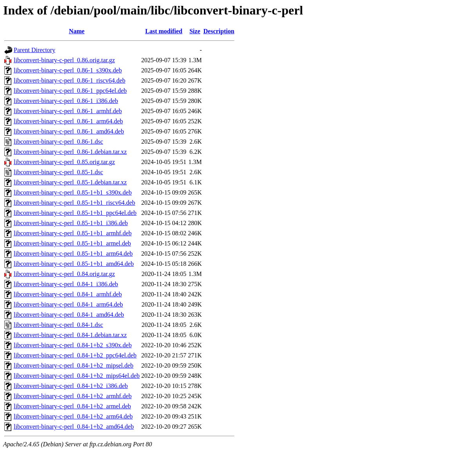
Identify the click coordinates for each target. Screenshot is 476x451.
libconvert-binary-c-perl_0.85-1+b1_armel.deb (72, 243)
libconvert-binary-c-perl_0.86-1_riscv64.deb (69, 80)
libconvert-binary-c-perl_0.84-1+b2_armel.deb (72, 406)
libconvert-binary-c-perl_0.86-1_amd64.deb (69, 131)
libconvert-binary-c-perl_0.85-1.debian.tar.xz (70, 182)
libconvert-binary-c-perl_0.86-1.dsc (58, 142)
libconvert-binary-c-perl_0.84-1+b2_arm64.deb (73, 416)
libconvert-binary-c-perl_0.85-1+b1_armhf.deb (73, 233)
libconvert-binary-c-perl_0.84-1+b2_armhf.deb (73, 396)
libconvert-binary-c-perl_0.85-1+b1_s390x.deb (73, 192)
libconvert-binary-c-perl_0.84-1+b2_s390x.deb (73, 345)
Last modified (164, 31)
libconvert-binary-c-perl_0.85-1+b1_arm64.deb (73, 253)
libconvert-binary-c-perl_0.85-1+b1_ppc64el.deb (75, 213)
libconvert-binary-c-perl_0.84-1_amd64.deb (69, 315)
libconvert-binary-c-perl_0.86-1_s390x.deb (68, 70)
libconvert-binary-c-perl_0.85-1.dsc (58, 172)
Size (195, 31)
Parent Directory (34, 50)
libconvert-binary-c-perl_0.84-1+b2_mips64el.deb (77, 376)
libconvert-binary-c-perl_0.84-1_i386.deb (66, 284)
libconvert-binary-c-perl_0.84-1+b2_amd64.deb (74, 427)
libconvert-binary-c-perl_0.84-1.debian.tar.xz (70, 335)
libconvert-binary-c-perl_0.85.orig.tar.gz (64, 162)
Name (77, 31)
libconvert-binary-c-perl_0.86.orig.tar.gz (64, 60)
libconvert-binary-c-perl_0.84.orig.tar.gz (64, 274)
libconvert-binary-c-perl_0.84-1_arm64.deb (68, 304)
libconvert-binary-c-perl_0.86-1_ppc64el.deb (70, 91)
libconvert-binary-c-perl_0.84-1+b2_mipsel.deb (74, 365)
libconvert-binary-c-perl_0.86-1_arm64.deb (68, 121)
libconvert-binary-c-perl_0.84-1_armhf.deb (68, 294)
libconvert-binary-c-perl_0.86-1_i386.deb (66, 101)
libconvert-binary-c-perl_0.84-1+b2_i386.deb (71, 386)
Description (219, 31)
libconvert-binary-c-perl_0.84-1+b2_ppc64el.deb (75, 355)
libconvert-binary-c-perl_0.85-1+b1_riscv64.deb (74, 203)
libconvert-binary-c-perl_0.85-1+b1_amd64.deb (74, 264)
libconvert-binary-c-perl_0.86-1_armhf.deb (68, 111)
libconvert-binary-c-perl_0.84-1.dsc (58, 325)
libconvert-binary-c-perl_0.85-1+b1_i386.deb (71, 223)
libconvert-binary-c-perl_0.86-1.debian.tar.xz (70, 152)
